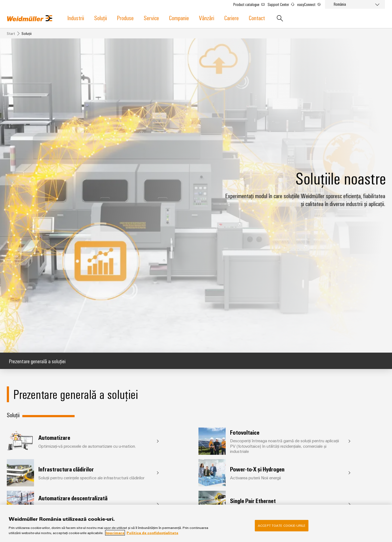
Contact (257, 18)
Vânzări (207, 18)
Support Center (281, 4)
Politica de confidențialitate (152, 533)
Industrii (76, 18)
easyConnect (309, 4)
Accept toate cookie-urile (282, 525)
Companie (179, 18)
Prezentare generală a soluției (37, 361)
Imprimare (115, 533)
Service (151, 18)
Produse (125, 18)
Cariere (232, 18)
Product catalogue (249, 4)
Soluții (101, 18)
